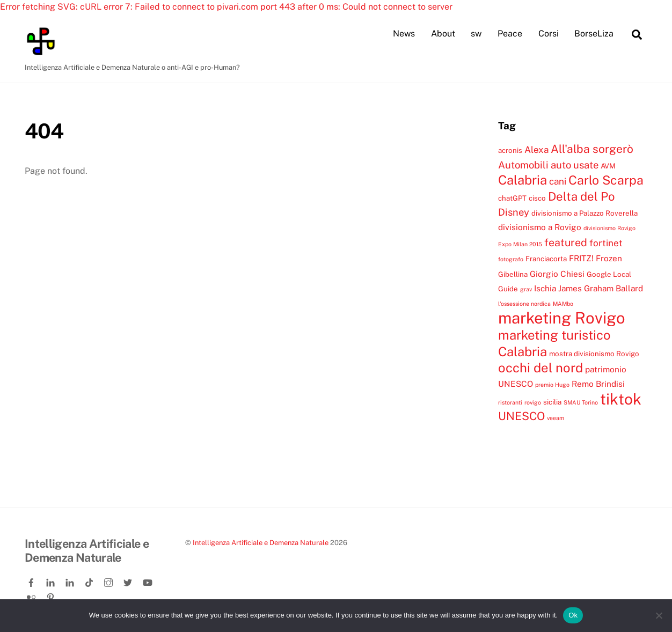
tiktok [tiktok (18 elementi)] (621, 399)
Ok (573, 615)
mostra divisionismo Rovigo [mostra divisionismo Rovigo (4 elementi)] (594, 354)
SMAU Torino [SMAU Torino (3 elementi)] (581, 402)
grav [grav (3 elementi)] (526, 289)
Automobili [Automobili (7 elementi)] (523, 165)
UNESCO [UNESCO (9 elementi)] (521, 416)
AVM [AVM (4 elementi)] (608, 166)
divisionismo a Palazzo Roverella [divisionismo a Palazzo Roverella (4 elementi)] (585, 213)
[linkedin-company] (71, 581)
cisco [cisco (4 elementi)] (537, 198)
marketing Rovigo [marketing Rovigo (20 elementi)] (562, 318)
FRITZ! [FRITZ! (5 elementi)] (581, 258)
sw (476, 34)
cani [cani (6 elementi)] (558, 181)
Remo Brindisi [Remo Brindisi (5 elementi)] (598, 384)
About (443, 34)
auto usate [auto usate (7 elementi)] (575, 165)
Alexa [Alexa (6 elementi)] (536, 150)
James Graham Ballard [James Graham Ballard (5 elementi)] (601, 288)
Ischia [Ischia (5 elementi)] (545, 288)
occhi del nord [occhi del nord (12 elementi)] (540, 368)
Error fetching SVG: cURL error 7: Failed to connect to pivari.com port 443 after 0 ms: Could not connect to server (226, 7)
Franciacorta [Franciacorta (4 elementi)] (546, 259)
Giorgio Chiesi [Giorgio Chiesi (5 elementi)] (557, 274)
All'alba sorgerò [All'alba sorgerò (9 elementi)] (592, 149)
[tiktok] (90, 581)
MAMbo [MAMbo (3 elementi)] (563, 304)
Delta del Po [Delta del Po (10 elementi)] (581, 196)
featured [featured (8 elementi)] (566, 242)
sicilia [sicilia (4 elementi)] (552, 402)
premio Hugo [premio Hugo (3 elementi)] (552, 385)
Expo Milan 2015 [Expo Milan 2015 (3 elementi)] (520, 244)
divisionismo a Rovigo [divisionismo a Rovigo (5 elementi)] (540, 227)
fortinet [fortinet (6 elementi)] (606, 243)
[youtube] (148, 581)
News (404, 34)
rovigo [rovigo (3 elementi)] (533, 402)
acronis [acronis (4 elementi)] (510, 150)
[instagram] (109, 581)
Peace (510, 34)
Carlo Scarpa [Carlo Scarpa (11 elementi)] (606, 180)
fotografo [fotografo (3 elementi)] (511, 259)
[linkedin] (52, 581)
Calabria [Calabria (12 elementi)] (523, 180)
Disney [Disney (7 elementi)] (514, 212)
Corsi (549, 34)
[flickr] (32, 595)
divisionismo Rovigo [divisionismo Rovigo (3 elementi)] (609, 228)
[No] (659, 615)
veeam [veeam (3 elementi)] (556, 418)
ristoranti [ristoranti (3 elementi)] (510, 402)
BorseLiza (594, 34)
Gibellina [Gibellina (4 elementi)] (513, 274)
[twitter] (129, 581)
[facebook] (32, 581)
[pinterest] (52, 595)
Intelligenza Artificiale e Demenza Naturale (261, 543)
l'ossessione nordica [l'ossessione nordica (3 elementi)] (524, 304)
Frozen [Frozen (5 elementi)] (609, 258)
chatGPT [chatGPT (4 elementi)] (512, 198)
